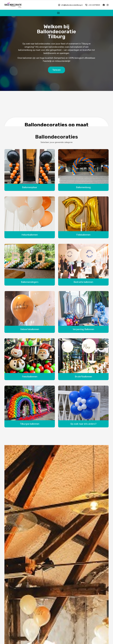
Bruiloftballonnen (83, 377)
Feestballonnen (30, 377)
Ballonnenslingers (30, 282)
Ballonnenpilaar (30, 188)
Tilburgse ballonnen (30, 424)
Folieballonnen (83, 235)
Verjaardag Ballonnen (83, 330)
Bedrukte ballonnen (83, 282)
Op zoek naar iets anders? (83, 424)
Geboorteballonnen (30, 330)
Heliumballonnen (30, 235)
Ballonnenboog (83, 188)
